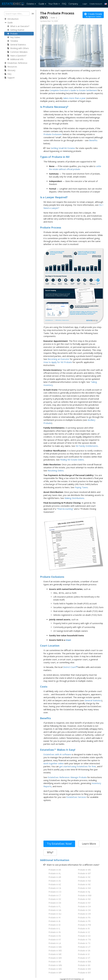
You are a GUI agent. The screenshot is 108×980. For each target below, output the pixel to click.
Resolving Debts (56, 471)
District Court (69, 667)
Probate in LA (55, 943)
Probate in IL (54, 928)
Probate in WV (84, 969)
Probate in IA (54, 921)
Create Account (96, 4)
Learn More (89, 844)
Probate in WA (84, 962)
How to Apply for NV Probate (58, 362)
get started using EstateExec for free (78, 766)
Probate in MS (84, 870)
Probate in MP (55, 973)
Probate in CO (55, 892)
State (54, 18)
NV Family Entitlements (87, 446)
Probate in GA (55, 910)
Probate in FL (55, 906)
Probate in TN (84, 940)
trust (68, 640)
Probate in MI (55, 962)
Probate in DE (55, 903)
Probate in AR (55, 877)
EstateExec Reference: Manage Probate (67, 777)
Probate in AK (55, 870)
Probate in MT (84, 873)
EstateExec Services (76, 797)
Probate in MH (55, 958)
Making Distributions (74, 498)
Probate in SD (84, 936)
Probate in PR (84, 921)
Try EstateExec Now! (59, 844)
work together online (54, 763)
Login (85, 4)
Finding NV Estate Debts (72, 460)
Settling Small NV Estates (63, 148)
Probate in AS (55, 881)
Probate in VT (84, 958)
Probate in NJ (84, 892)
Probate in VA (84, 951)
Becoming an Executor (58, 359)
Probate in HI (54, 917)
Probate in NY (84, 903)
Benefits (93, 140)
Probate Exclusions (53, 134)
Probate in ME (55, 954)
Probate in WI (84, 965)
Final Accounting (65, 509)
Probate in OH (84, 906)
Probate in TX (84, 943)
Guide (42, 4)
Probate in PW (84, 925)
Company (73, 4)
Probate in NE (84, 884)
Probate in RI (84, 928)
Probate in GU (55, 914)
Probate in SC (84, 932)
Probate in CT (55, 895)
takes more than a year (74, 98)
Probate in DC (55, 899)
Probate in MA (55, 947)
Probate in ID (55, 925)
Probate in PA (84, 917)
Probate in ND (84, 881)
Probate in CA (55, 888)
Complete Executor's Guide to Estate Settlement (73, 90)
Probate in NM (85, 895)
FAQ (64, 4)
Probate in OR (84, 914)
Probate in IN (55, 932)
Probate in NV (84, 899)
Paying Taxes (81, 487)
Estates (31, 4)
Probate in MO (55, 969)
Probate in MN (55, 965)
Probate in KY (55, 940)
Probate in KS (55, 936)
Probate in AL (55, 873)
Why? (50, 852)
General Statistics (93, 700)
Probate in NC (84, 877)
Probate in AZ (55, 884)
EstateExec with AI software (57, 754)
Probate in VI (84, 954)
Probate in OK (84, 910)
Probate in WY (84, 973)
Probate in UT (84, 947)
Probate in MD (55, 951)
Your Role (54, 4)
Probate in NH (84, 888)
